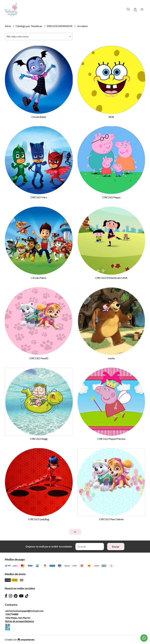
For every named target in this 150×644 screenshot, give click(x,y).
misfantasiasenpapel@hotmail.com (24, 611)
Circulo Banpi (39, 117)
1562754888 (12, 614)
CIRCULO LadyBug (39, 519)
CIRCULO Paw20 (39, 358)
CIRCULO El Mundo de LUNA (111, 278)
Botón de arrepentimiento (20, 621)
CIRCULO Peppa (111, 197)
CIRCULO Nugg (39, 439)
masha (111, 358)
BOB (111, 117)
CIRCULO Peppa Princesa (111, 439)
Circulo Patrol (39, 278)
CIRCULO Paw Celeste (111, 519)
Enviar (116, 547)
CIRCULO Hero (39, 197)
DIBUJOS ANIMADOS (60, 26)
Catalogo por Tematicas (29, 26)
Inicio (8, 26)
